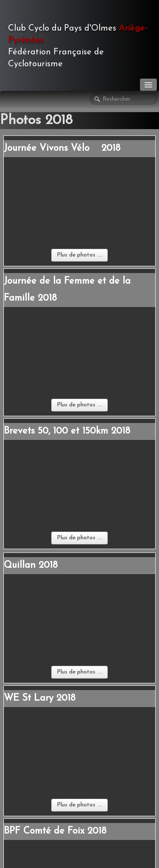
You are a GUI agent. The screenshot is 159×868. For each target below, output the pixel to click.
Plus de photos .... (79, 196)
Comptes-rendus (42, 706)
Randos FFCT (38, 681)
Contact (17, 627)
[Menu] (148, 85)
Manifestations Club (49, 668)
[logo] (79, 45)
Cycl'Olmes (33, 715)
